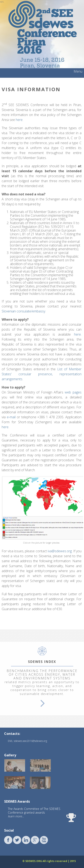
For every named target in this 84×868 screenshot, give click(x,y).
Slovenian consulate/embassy (23, 311)
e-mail (11, 417)
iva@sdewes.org (60, 551)
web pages (73, 392)
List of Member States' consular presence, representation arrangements (42, 374)
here (19, 120)
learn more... (16, 816)
